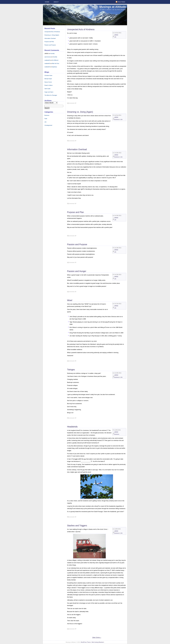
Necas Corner (48, 82)
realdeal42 (47, 60)
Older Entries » (97, 638)
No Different (55, 60)
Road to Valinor (49, 85)
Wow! (70, 300)
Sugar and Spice (49, 92)
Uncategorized (48, 125)
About (56, 2)
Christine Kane (48, 75)
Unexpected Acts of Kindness (81, 29)
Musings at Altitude (113, 7)
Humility (53, 54)
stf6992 (116, 35)
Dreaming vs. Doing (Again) (80, 112)
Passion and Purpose (77, 244)
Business (117, 119)
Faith (46, 119)
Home (47, 2)
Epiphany (55, 67)
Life (115, 37)
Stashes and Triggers (77, 526)
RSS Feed (121, 2)
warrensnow (48, 57)
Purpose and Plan (76, 212)
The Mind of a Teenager (51, 95)
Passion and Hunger (77, 271)
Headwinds (72, 427)
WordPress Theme (86, 642)
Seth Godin (47, 89)
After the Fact (56, 63)
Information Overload (77, 149)
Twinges (71, 370)
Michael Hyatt (48, 79)
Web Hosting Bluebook (98, 642)
